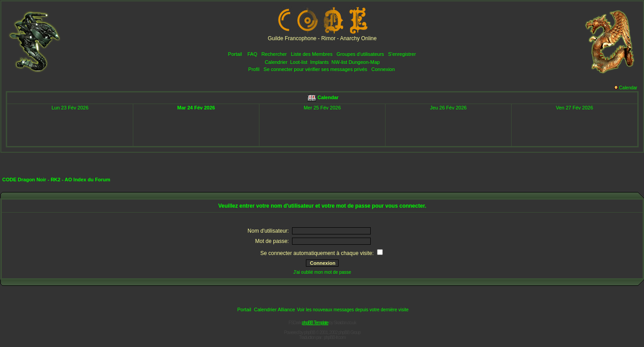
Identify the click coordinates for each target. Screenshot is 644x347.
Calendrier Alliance (275, 309)
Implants (319, 62)
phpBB (310, 332)
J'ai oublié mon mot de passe (322, 272)
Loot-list (299, 62)
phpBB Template (315, 323)
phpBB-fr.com (335, 337)
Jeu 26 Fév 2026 (449, 108)
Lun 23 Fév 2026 (70, 108)
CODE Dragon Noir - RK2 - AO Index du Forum (56, 180)
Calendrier (276, 62)
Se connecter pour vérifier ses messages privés (315, 69)
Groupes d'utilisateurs (360, 54)
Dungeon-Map (364, 62)
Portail (235, 54)
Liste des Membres (311, 54)
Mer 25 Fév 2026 (322, 108)
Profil (254, 69)
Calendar (626, 88)
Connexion (383, 69)
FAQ (252, 54)
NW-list (339, 62)
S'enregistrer (402, 54)
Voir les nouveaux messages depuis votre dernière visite (353, 310)
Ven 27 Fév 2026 (574, 108)
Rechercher (274, 54)
